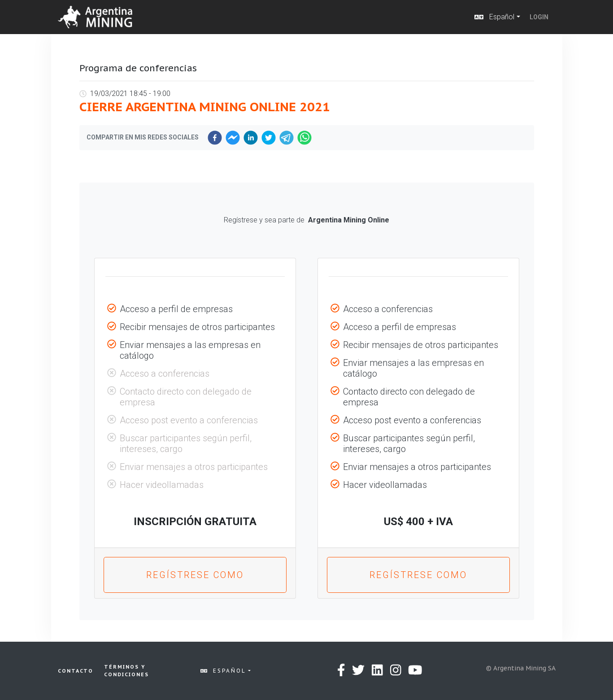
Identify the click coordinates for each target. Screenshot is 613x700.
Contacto (76, 671)
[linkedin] (251, 138)
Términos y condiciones (126, 671)
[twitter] (269, 138)
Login (539, 17)
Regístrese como (195, 575)
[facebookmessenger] (233, 138)
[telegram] (287, 138)
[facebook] (215, 138)
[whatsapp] (304, 138)
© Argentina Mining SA (521, 668)
